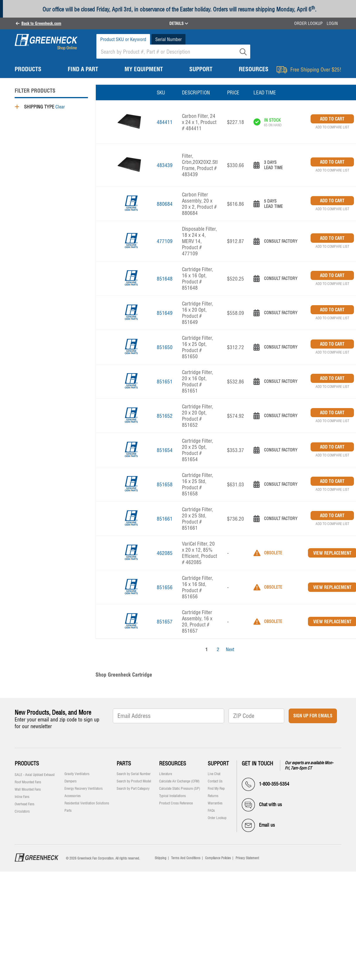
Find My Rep (216, 789)
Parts (68, 811)
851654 (165, 450)
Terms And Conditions (186, 858)
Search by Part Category (133, 789)
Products (27, 764)
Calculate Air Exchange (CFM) (179, 781)
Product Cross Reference (176, 803)
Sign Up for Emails (313, 716)
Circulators (22, 811)
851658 (165, 484)
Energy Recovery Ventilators (84, 789)
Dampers (70, 781)
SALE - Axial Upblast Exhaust (35, 775)
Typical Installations (172, 796)
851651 (165, 382)
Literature (166, 774)
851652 (165, 416)
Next (230, 649)
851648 (165, 279)
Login (332, 23)
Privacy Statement (247, 858)
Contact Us (215, 781)
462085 (165, 553)
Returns (213, 796)
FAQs (211, 811)
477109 (165, 241)
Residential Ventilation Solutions (87, 803)
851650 (165, 347)
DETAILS (179, 23)
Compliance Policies (218, 858)
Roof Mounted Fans (28, 782)
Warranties (215, 803)
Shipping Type (39, 107)
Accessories (73, 796)
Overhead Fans (24, 804)
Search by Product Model (134, 781)
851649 (165, 313)
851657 (165, 622)
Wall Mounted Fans (28, 789)
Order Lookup (308, 23)
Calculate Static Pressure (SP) (180, 789)
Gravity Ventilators (77, 774)
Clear (60, 107)
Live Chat (214, 774)
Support (218, 764)
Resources (173, 764)
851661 (165, 519)
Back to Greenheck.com (41, 23)
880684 (165, 204)
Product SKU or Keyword (123, 39)
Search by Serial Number (134, 774)
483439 (165, 165)
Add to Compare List (332, 127)
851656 (165, 587)
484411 (165, 122)
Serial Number (168, 39)
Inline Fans (22, 797)
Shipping (161, 858)
